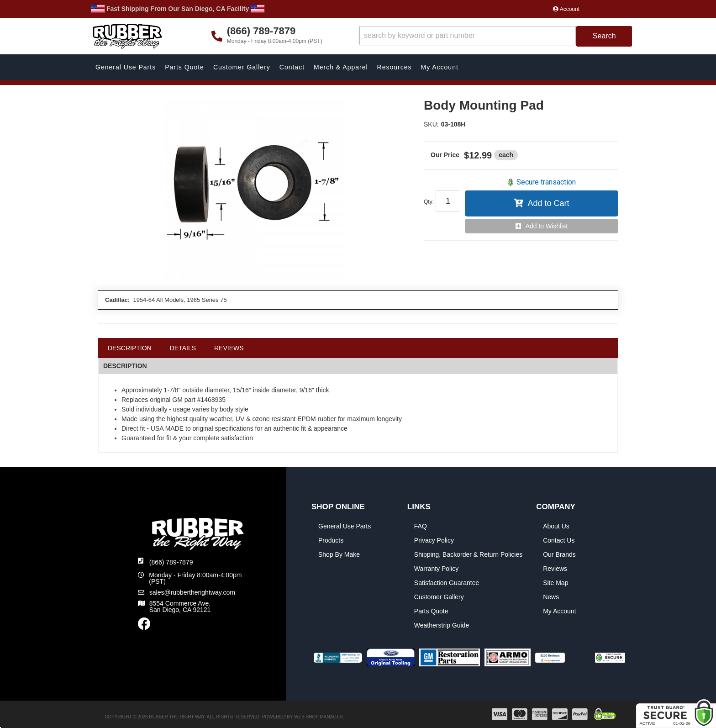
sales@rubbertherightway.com (192, 592)
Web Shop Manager (319, 717)
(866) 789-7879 (171, 562)
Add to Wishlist (547, 226)
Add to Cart (548, 203)
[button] (496, 36)
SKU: (431, 124)
